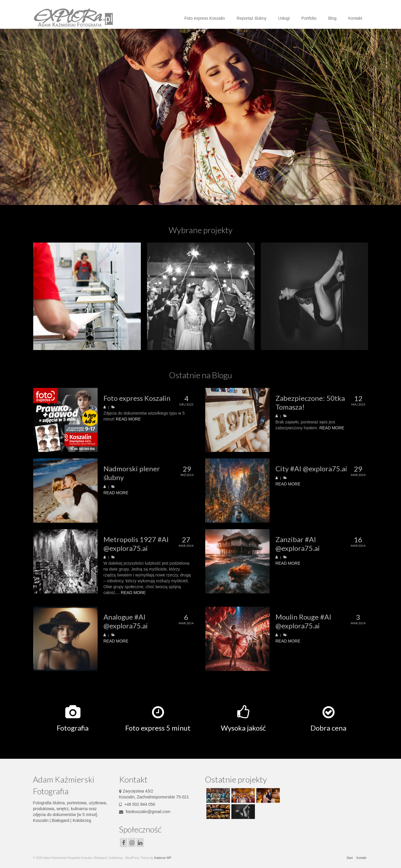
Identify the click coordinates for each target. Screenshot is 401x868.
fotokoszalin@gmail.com (145, 812)
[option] (87, 296)
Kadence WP (163, 858)
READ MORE (128, 419)
